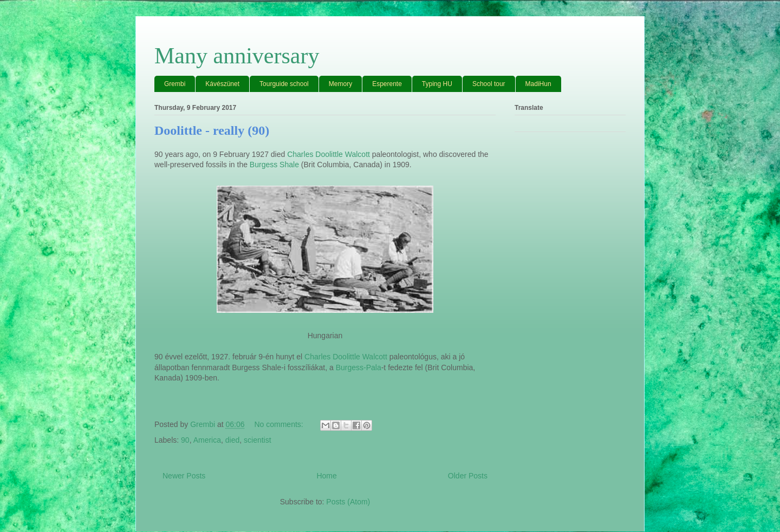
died (232, 440)
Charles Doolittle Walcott (329, 154)
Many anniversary (237, 56)
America (207, 440)
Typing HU (437, 84)
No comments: (279, 424)
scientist (258, 440)
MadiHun (538, 84)
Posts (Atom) (348, 502)
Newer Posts (184, 476)
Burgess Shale (274, 165)
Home (326, 476)
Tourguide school (284, 84)
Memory (340, 84)
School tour (489, 84)
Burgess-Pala (359, 367)
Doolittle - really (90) (212, 130)
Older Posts (468, 476)
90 (185, 440)
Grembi (175, 84)
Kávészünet (222, 84)
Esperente (387, 84)
